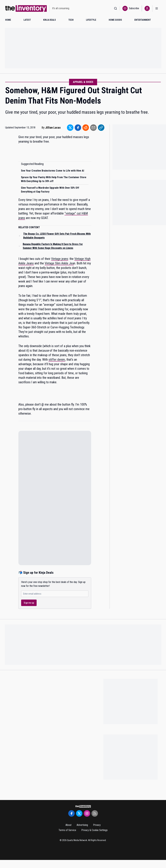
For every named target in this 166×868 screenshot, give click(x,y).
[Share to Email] (93, 128)
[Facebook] (71, 813)
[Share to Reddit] (86, 128)
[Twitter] (79, 813)
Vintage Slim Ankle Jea (59, 263)
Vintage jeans (60, 259)
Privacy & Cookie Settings (94, 830)
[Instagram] (87, 813)
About (68, 825)
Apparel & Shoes (83, 82)
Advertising (82, 825)
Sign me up (29, 603)
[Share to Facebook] (78, 128)
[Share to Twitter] (70, 128)
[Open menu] (157, 8)
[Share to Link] (101, 128)
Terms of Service (67, 830)
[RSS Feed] (95, 813)
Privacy (97, 825)
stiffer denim (57, 360)
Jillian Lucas (53, 128)
